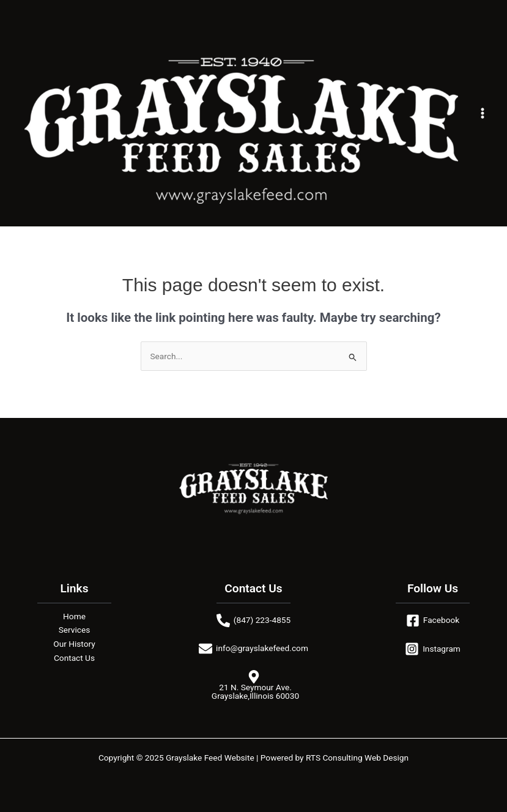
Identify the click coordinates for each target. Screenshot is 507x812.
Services (75, 630)
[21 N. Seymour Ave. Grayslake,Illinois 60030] (253, 685)
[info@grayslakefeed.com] (253, 649)
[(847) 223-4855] (253, 620)
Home (74, 616)
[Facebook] (433, 620)
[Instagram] (433, 649)
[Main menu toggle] (483, 114)
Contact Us (74, 658)
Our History (74, 644)
